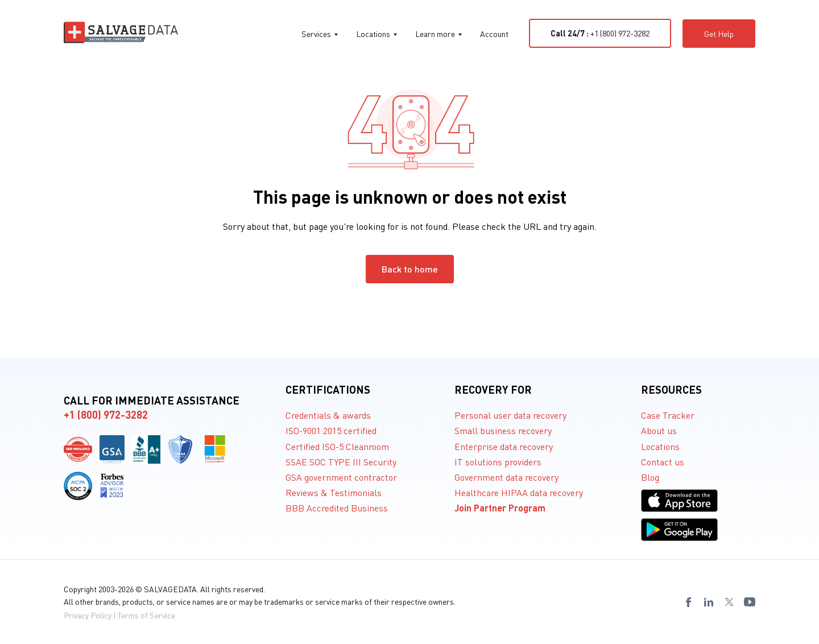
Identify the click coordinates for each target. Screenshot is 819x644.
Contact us (663, 462)
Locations (377, 34)
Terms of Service (146, 615)
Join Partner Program (500, 508)
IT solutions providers (498, 462)
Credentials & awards (328, 415)
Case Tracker (668, 415)
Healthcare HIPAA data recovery (519, 492)
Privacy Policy (88, 615)
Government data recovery (506, 477)
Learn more (439, 34)
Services (320, 34)
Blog (650, 477)
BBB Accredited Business (337, 508)
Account (494, 34)
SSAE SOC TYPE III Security (341, 462)
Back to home (410, 269)
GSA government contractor (341, 477)
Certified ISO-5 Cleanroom (337, 446)
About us (659, 430)
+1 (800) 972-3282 (600, 33)
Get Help (719, 34)
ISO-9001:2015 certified (331, 430)
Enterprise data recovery (504, 446)
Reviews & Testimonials (334, 492)
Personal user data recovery (510, 415)
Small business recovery (503, 430)
